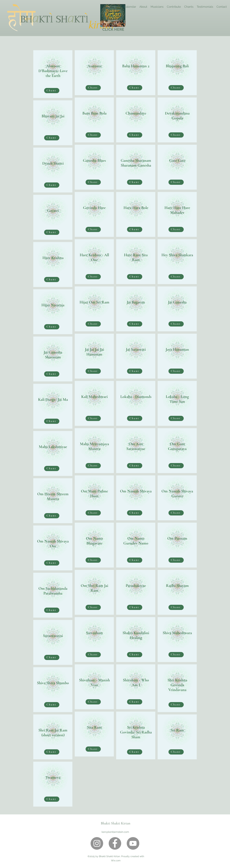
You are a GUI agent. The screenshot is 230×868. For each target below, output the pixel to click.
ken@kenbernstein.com (115, 832)
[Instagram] (97, 843)
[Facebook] (115, 843)
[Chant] (52, 91)
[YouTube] (133, 843)
